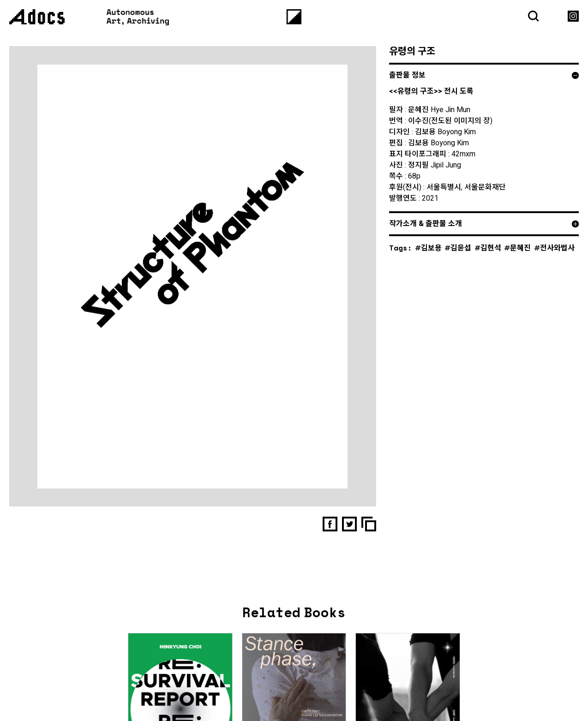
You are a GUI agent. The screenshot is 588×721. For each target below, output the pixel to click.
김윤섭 (461, 247)
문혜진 (520, 247)
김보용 (431, 247)
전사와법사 (557, 247)
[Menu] (294, 17)
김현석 (491, 247)
